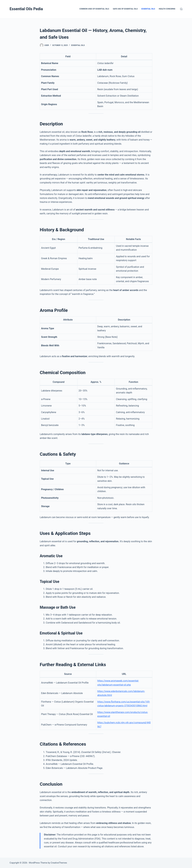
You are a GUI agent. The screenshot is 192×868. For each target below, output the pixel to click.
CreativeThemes (59, 863)
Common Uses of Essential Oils (94, 9)
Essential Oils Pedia (26, 9)
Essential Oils (148, 9)
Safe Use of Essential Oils (125, 9)
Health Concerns (167, 9)
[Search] (181, 9)
